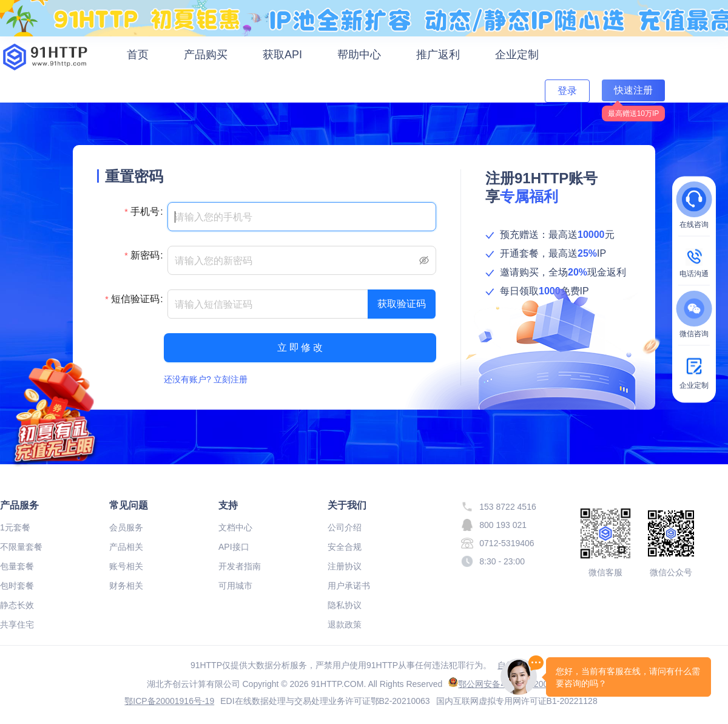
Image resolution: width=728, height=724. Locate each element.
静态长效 (17, 605)
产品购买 (206, 55)
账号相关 (126, 566)
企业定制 (517, 55)
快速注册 (633, 90)
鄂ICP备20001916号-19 (169, 701)
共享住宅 (17, 624)
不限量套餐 (21, 547)
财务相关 (126, 586)
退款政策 (345, 624)
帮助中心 (359, 55)
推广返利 (438, 55)
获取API (282, 55)
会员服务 (126, 527)
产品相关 (126, 547)
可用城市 (235, 586)
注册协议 (345, 566)
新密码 (145, 255)
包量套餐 (17, 566)
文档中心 (235, 527)
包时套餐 (17, 586)
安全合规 (345, 547)
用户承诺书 (349, 586)
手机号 (145, 211)
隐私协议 (345, 605)
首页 (138, 55)
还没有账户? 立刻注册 (206, 379)
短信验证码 (135, 299)
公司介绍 (345, 527)
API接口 (234, 547)
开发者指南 (240, 566)
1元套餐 (15, 527)
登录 (567, 91)
